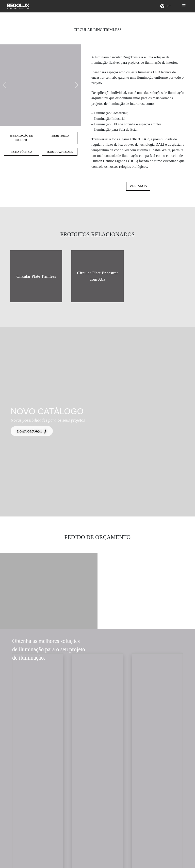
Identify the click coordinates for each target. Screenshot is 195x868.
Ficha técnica (21, 152)
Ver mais (138, 186)
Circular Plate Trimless (36, 276)
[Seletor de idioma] (170, 6)
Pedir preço (60, 136)
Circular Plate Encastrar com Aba (97, 276)
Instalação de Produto (21, 138)
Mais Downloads (60, 152)
